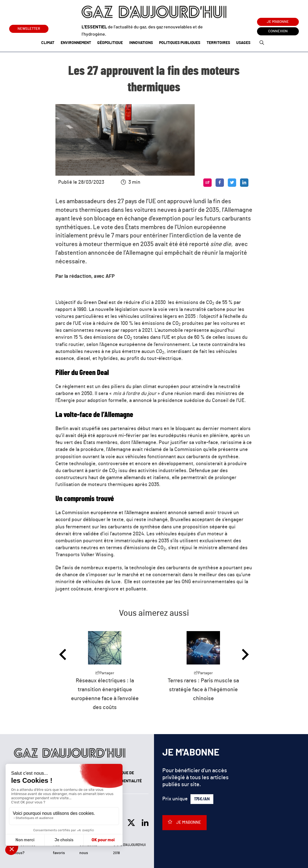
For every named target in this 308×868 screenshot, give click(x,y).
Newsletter (29, 28)
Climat (48, 43)
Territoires (218, 43)
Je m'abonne (278, 22)
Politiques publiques (180, 43)
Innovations (141, 43)
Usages (243, 43)
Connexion (278, 31)
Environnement (76, 43)
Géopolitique (110, 43)
